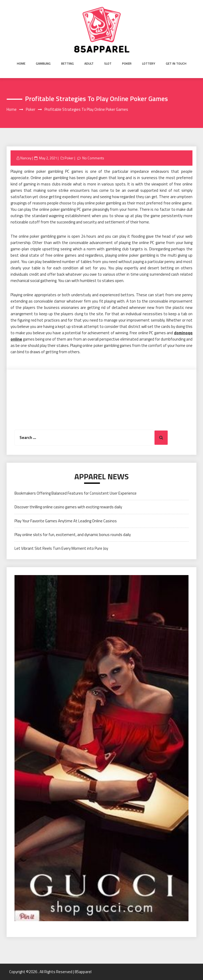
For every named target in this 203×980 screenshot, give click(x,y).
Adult (89, 63)
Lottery (149, 63)
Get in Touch (176, 63)
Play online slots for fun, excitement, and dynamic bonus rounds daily (73, 535)
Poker (127, 63)
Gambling (43, 63)
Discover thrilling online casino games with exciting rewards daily (68, 507)
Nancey (26, 158)
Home (21, 63)
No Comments (93, 158)
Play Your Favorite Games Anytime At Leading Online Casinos (66, 521)
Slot (108, 63)
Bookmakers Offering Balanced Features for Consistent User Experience (76, 493)
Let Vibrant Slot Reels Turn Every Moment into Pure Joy (61, 548)
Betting (67, 63)
